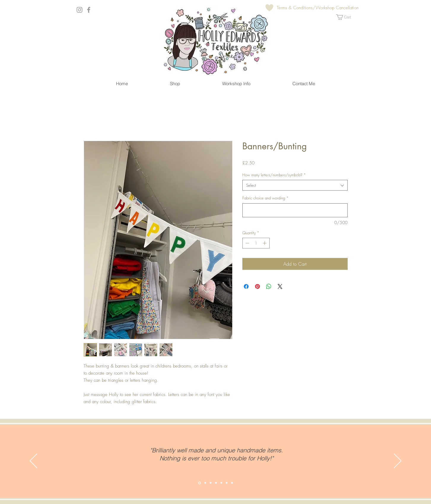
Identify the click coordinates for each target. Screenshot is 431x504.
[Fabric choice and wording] (295, 210)
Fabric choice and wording (265, 198)
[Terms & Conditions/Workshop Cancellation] (318, 8)
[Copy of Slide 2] (205, 483)
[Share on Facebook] (246, 286)
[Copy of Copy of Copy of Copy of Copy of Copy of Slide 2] (232, 483)
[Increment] (265, 243)
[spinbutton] (256, 243)
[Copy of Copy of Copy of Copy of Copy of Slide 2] (227, 483)
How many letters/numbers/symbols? (274, 175)
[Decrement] (247, 243)
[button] (347, 17)
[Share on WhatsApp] (269, 286)
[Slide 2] (199, 483)
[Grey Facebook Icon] (89, 10)
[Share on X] (280, 286)
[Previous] (33, 461)
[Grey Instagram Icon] (79, 10)
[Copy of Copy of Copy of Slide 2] (216, 483)
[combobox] (295, 185)
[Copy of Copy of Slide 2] (211, 483)
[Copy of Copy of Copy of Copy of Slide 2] (221, 483)
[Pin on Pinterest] (257, 286)
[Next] (398, 461)
